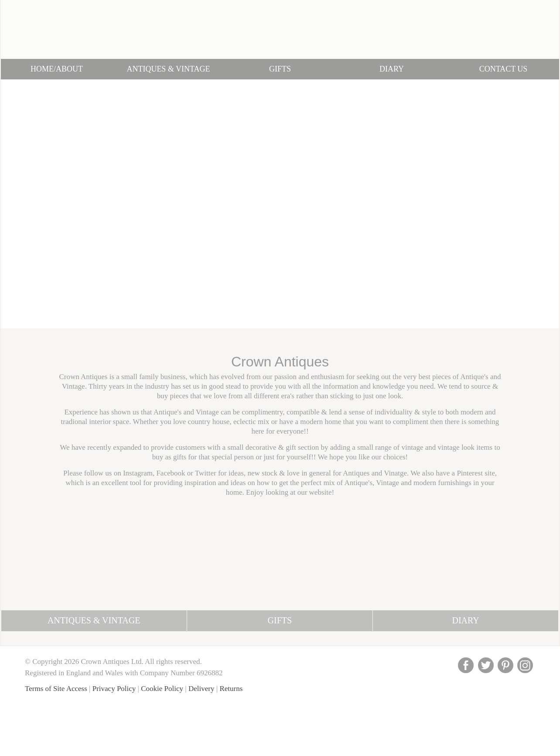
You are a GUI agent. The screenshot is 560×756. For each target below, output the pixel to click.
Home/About (57, 69)
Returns (231, 689)
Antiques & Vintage (168, 69)
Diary (392, 69)
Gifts (280, 69)
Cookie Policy (162, 689)
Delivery (201, 689)
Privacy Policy (114, 689)
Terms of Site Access (56, 689)
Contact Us (504, 69)
